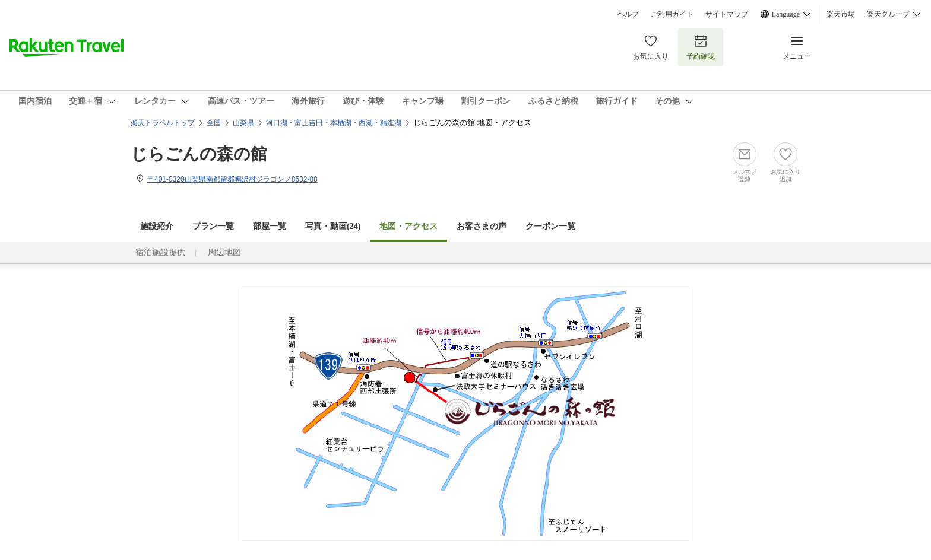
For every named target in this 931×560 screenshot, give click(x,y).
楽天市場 (841, 14)
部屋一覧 (270, 226)
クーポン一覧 (550, 226)
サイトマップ (727, 14)
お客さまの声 (482, 226)
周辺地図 (224, 252)
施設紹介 (157, 226)
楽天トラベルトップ (163, 123)
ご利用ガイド (672, 14)
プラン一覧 (213, 226)
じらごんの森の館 (199, 154)
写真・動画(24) (333, 226)
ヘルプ (628, 14)
